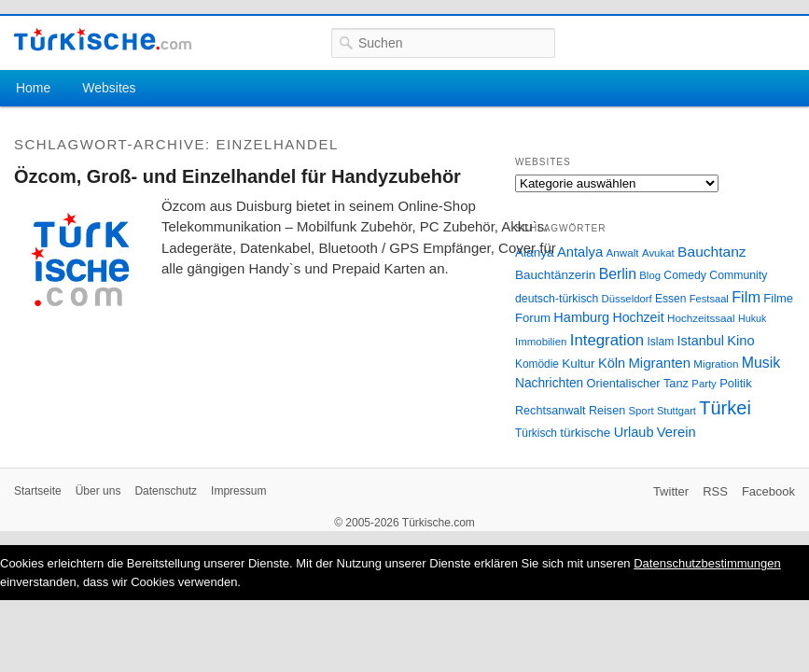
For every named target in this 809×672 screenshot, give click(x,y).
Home (33, 88)
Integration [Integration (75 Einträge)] (607, 340)
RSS (715, 491)
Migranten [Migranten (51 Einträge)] (659, 363)
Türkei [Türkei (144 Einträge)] (725, 408)
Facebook (768, 491)
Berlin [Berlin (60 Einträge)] (618, 274)
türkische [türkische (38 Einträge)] (585, 433)
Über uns (98, 491)
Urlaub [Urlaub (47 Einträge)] (634, 432)
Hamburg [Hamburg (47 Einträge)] (581, 317)
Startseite (38, 491)
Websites (109, 88)
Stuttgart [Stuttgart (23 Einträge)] (676, 411)
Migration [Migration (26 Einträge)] (716, 364)
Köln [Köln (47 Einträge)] (612, 363)
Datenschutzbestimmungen (707, 563)
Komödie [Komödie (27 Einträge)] (537, 364)
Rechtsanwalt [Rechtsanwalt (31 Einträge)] (551, 411)
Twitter (671, 491)
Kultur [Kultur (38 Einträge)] (578, 364)
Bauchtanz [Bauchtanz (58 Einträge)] (711, 252)
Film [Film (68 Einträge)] (746, 297)
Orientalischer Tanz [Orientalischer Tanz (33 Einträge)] (638, 383)
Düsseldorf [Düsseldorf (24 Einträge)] (627, 299)
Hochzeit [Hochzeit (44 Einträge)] (638, 317)
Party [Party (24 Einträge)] (704, 384)
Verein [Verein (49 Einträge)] (676, 432)
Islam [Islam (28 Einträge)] (660, 342)
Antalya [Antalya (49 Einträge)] (580, 252)
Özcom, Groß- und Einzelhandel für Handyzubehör (237, 176)
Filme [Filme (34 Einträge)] (778, 298)
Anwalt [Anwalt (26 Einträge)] (623, 252)
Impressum (238, 491)
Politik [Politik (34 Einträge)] (736, 383)
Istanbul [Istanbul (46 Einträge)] (701, 341)
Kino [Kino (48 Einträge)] (740, 341)
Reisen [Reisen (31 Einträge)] (607, 411)
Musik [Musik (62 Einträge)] (761, 363)
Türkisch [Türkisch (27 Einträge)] (536, 433)
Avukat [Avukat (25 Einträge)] (658, 253)
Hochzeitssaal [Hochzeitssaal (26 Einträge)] (701, 318)
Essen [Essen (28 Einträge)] (670, 299)
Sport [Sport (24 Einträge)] (642, 411)
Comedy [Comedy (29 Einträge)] (685, 275)
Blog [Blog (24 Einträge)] (650, 275)
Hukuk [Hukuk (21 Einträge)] (752, 318)
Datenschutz (166, 491)
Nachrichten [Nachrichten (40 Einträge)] (549, 383)
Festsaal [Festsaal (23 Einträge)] (709, 299)
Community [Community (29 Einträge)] (738, 275)
